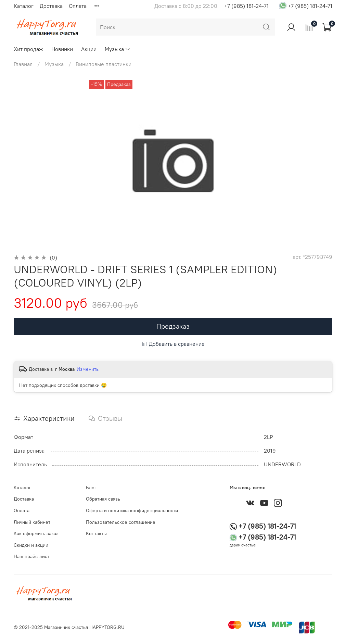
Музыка (118, 49)
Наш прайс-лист (31, 556)
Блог (91, 488)
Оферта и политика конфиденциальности (132, 510)
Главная (23, 64)
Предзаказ (173, 326)
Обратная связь (103, 499)
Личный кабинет (32, 522)
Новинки (62, 49)
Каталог (24, 6)
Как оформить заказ (36, 533)
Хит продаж (28, 49)
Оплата (78, 6)
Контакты (96, 533)
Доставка (51, 6)
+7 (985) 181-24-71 (246, 6)
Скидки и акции (31, 545)
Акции (89, 49)
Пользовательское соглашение (121, 522)
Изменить (88, 369)
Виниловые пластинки (104, 64)
